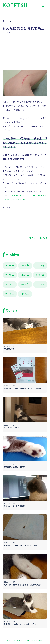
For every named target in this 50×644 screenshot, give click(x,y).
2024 (24, 266)
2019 (8, 284)
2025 (8, 266)
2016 (8, 294)
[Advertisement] (25, 50)
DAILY (8, 22)
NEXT (44, 238)
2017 (39, 284)
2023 (39, 266)
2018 (24, 284)
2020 (39, 275)
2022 (8, 275)
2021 (24, 275)
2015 (24, 294)
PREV (32, 238)
